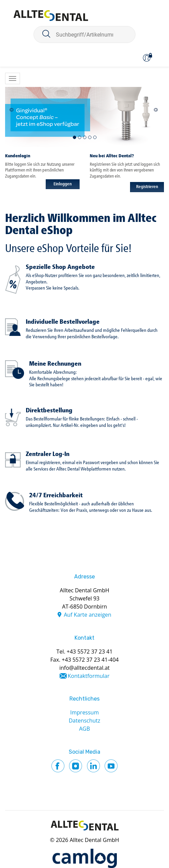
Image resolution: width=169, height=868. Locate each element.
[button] (13, 108)
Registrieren (147, 187)
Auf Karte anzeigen (87, 615)
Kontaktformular (89, 676)
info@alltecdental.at (84, 668)
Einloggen (63, 184)
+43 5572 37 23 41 (90, 652)
